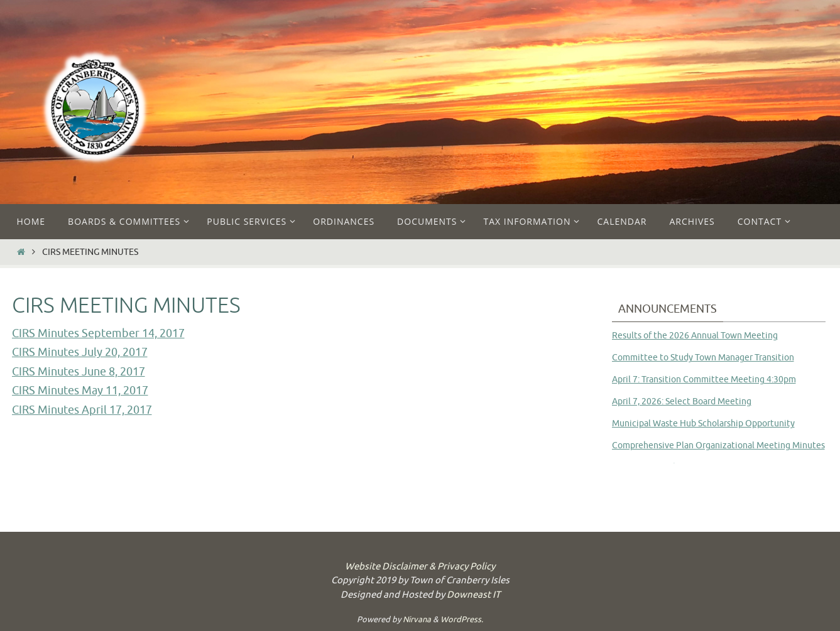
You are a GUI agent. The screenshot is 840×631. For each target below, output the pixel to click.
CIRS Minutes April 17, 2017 (82, 410)
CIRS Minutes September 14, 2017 (98, 333)
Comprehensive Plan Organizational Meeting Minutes (718, 445)
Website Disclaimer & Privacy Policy (420, 567)
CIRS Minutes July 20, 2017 (80, 352)
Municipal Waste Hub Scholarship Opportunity (703, 423)
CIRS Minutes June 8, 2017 (79, 372)
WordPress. (462, 619)
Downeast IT (473, 595)
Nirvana (417, 619)
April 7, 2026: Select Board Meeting (682, 402)
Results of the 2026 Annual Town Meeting (695, 336)
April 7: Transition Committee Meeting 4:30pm (704, 380)
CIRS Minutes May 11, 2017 (80, 391)
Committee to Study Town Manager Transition (703, 358)
